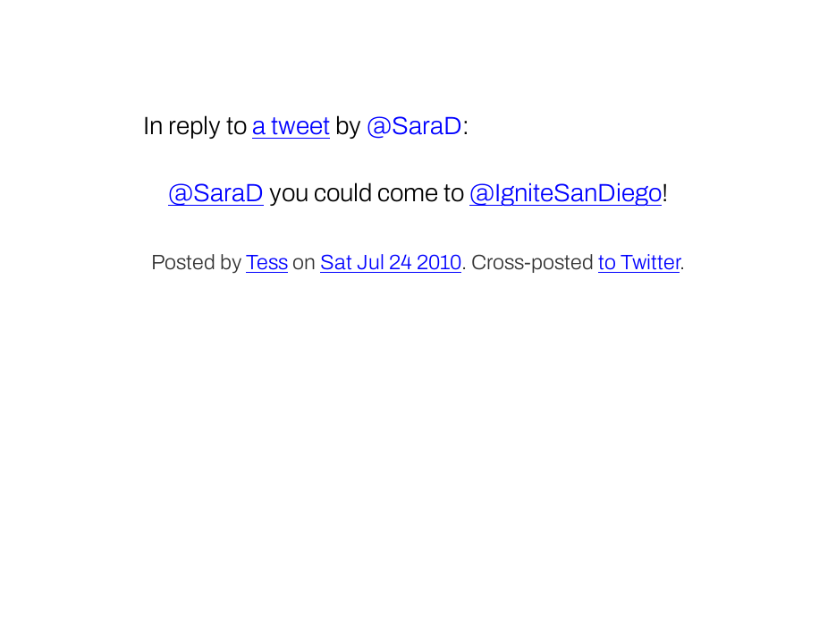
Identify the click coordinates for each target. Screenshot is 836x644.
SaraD (427, 126)
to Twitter (639, 263)
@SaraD (216, 193)
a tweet (291, 126)
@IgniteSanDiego (566, 193)
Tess (267, 263)
